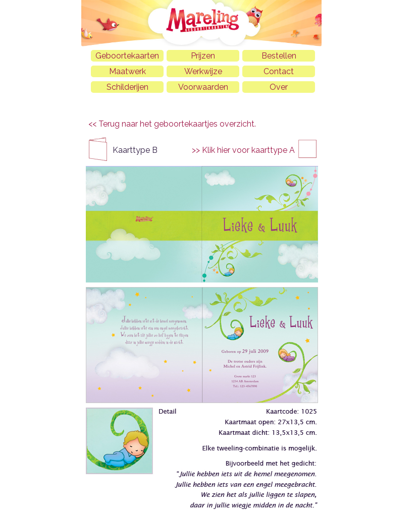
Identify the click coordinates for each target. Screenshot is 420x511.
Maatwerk (127, 71)
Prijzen (203, 56)
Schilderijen (127, 87)
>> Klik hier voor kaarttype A (243, 150)
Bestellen (279, 56)
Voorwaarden (203, 87)
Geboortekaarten (127, 56)
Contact (279, 71)
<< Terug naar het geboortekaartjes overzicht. (172, 124)
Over (279, 87)
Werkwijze (203, 71)
